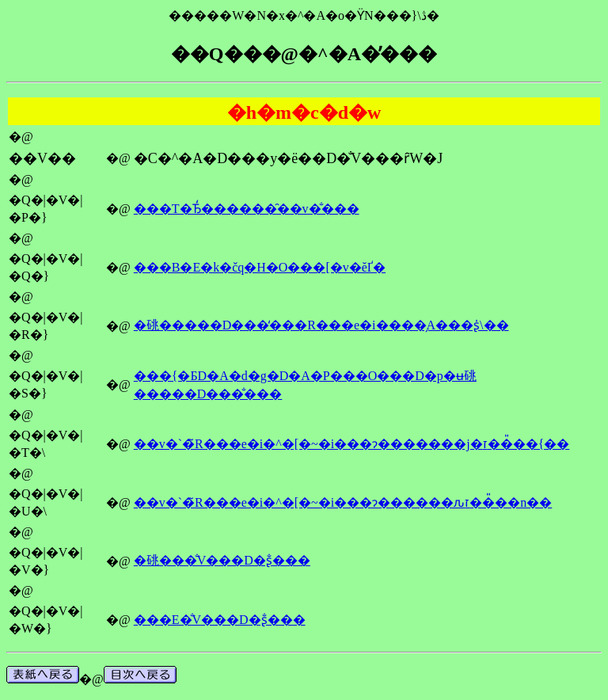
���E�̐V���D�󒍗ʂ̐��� (220, 620)
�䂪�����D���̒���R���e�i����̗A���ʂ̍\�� (321, 325)
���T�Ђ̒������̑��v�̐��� (247, 209)
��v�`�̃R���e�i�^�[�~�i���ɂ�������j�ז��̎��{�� (352, 444)
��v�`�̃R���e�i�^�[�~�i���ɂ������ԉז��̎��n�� (343, 502)
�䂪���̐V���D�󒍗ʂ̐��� (222, 560)
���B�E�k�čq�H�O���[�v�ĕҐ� (260, 267)
